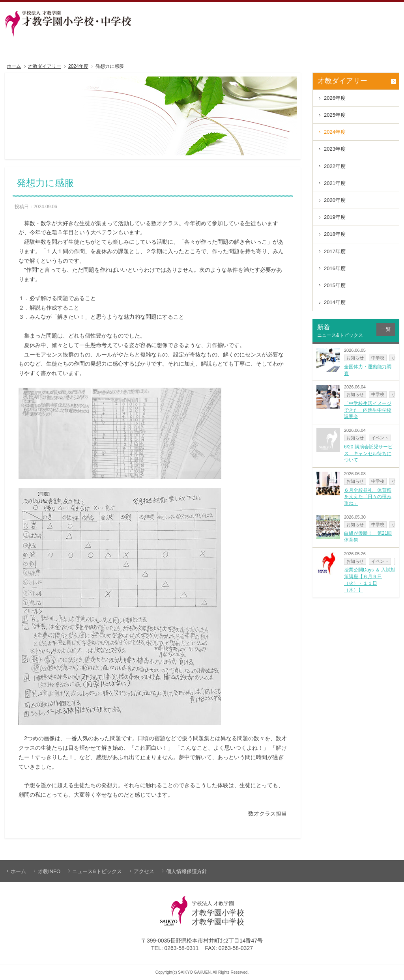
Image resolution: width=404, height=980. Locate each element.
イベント (380, 438)
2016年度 (335, 268)
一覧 (386, 329)
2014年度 (335, 302)
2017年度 (335, 251)
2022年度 (335, 166)
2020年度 (335, 200)
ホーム (14, 66)
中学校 (378, 358)
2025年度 (335, 115)
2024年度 (78, 66)
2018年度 (335, 234)
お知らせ (355, 358)
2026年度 (335, 98)
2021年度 (335, 183)
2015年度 (335, 285)
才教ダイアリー (45, 66)
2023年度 (335, 149)
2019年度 (335, 217)
